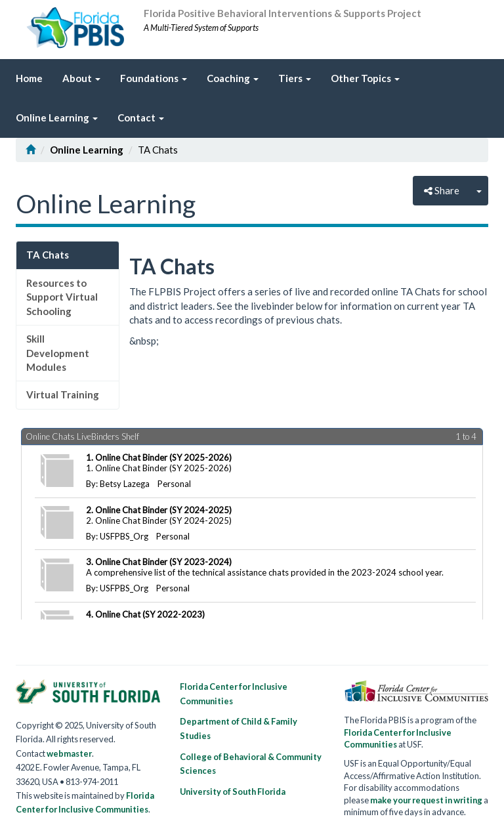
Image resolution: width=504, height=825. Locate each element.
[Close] (479, 191)
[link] (295, 79)
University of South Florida (233, 792)
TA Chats (48, 255)
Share (442, 190)
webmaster (69, 753)
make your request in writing (426, 800)
